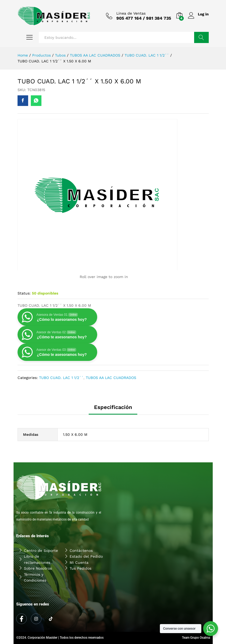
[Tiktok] (51, 619)
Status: (24, 293)
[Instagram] (36, 619)
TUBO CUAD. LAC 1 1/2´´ (61, 378)
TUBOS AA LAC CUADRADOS (111, 378)
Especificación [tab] (113, 407)
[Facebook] (22, 619)
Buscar (201, 37)
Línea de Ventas (130, 13)
